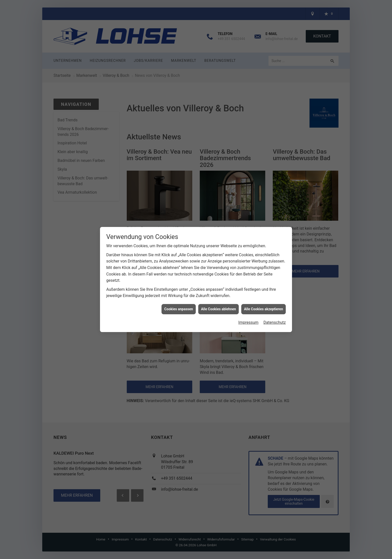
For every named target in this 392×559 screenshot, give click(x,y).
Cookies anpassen (179, 299)
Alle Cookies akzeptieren (263, 299)
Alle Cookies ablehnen (218, 299)
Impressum (248, 312)
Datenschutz (275, 312)
